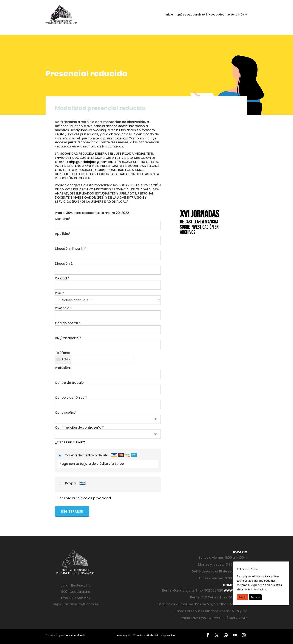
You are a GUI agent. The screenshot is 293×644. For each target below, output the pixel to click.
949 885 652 (80, 598)
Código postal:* (67, 323)
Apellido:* (63, 234)
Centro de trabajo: (70, 383)
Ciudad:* (62, 278)
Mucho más (236, 15)
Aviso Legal (123, 635)
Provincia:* (63, 308)
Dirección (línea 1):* (70, 249)
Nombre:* (63, 219)
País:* (59, 293)
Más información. (256, 589)
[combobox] (63, 360)
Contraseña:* (66, 413)
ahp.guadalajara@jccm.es (90, 162)
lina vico (76, 635)
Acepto (243, 597)
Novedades (216, 15)
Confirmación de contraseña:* (79, 427)
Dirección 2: (64, 264)
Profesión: (63, 368)
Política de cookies (141, 635)
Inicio (169, 15)
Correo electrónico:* (71, 398)
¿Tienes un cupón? (70, 442)
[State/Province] (108, 315)
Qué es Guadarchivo (191, 15)
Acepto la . (84, 498)
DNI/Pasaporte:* (68, 338)
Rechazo (255, 597)
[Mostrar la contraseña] (155, 419)
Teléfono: (62, 353)
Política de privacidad (93, 498)
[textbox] (94, 360)
